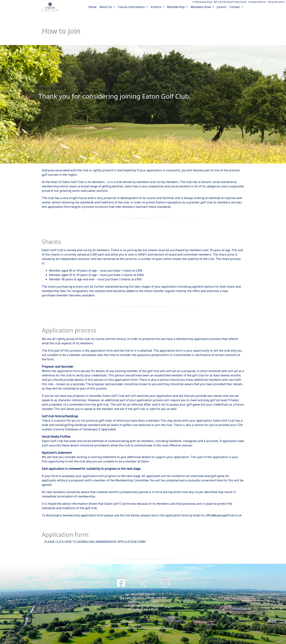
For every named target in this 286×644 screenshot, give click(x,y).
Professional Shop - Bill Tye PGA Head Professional (220, 2)
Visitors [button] (156, 7)
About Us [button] (106, 7)
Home (92, 7)
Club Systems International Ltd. (150, 622)
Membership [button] (176, 7)
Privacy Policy (121, 616)
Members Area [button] (201, 7)
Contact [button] (235, 7)
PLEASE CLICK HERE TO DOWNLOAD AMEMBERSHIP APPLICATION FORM (95, 542)
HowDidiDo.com (149, 625)
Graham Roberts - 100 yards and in (266, 2)
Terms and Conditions (142, 616)
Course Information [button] (132, 7)
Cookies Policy (164, 616)
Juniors (222, 7)
